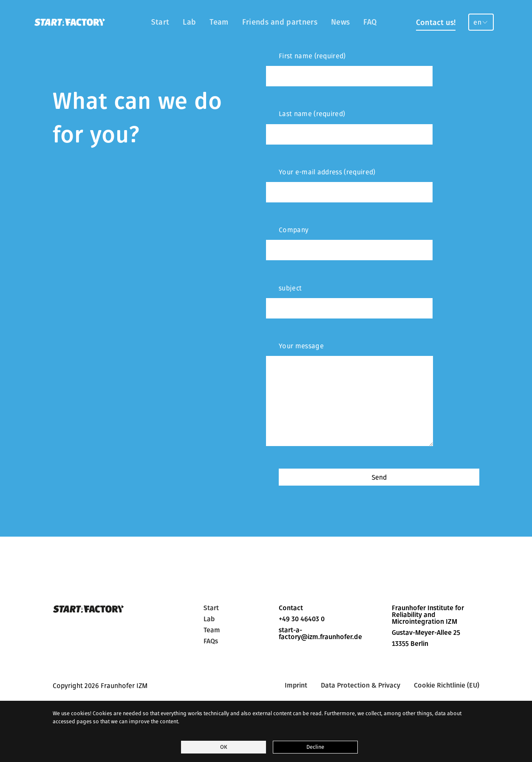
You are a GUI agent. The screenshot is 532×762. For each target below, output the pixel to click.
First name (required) (349, 69)
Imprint (296, 685)
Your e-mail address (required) (349, 185)
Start (160, 22)
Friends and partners (280, 22)
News (340, 22)
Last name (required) (349, 127)
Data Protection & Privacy (361, 685)
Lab (189, 22)
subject (349, 301)
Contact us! (436, 22)
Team (219, 22)
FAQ (370, 22)
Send (379, 477)
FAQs (211, 641)
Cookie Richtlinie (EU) (447, 685)
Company (349, 243)
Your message (349, 394)
